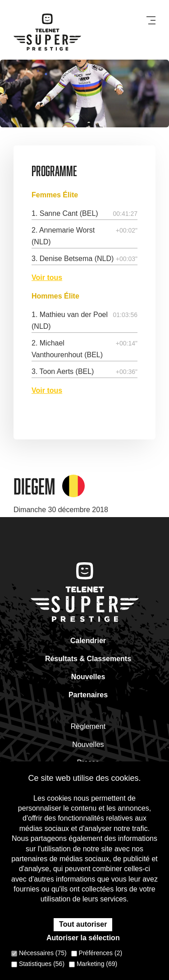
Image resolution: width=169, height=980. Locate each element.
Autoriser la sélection (83, 938)
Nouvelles (88, 677)
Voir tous (47, 278)
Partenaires (88, 695)
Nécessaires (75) (39, 953)
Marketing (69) (93, 964)
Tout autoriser (83, 924)
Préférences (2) (97, 953)
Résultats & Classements (88, 659)
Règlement (88, 726)
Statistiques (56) (38, 964)
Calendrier (88, 641)
